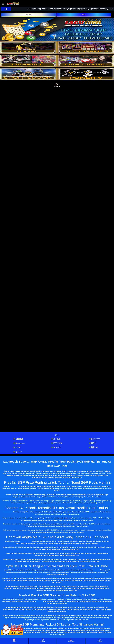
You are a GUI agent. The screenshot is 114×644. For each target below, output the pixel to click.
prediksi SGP (14, 486)
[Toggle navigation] (3, 4)
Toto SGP (96, 570)
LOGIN (84, 15)
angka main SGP (26, 541)
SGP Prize (39, 601)
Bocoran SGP (8, 512)
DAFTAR (28, 15)
